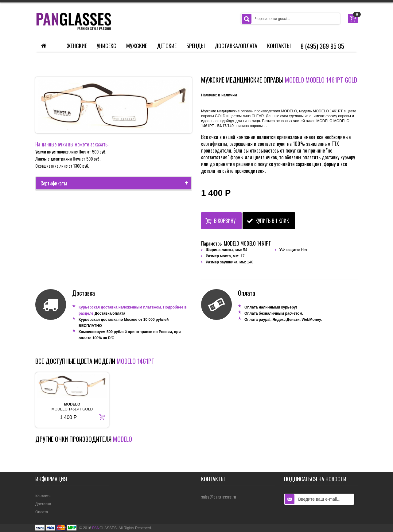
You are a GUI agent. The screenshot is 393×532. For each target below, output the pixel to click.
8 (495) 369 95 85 (322, 46)
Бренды (196, 46)
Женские (77, 46)
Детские (167, 46)
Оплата (42, 512)
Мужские (137, 46)
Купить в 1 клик (268, 220)
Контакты (279, 46)
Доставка (43, 504)
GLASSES (104, 528)
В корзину (220, 220)
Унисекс (107, 46)
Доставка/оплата (110, 313)
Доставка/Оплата (236, 46)
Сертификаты (116, 183)
